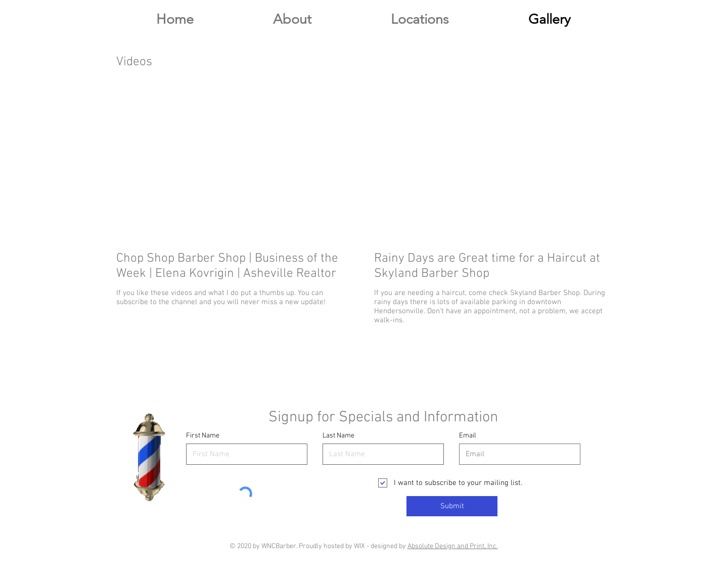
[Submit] (452, 506)
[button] (420, 19)
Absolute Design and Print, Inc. (453, 546)
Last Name (338, 436)
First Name (203, 436)
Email (468, 436)
